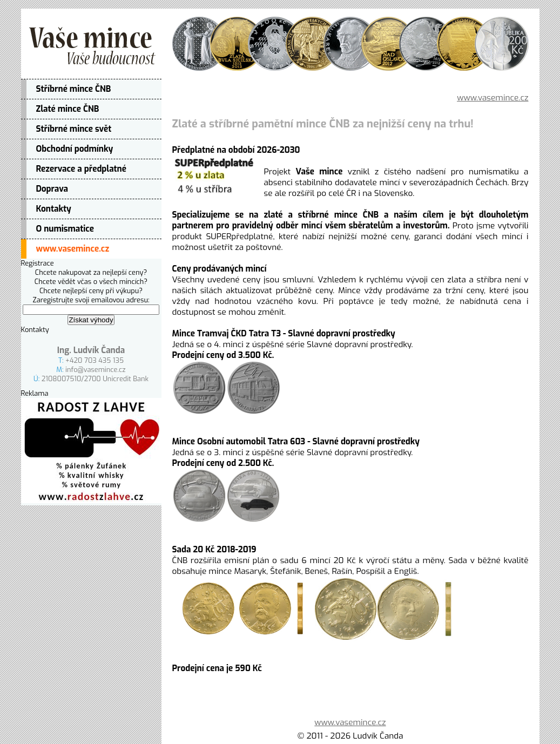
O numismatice (65, 229)
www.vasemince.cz (73, 249)
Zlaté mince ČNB (68, 109)
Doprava (52, 189)
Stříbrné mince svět (74, 129)
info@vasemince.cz (96, 370)
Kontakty (54, 209)
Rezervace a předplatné (81, 169)
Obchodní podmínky (75, 149)
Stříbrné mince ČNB (74, 89)
